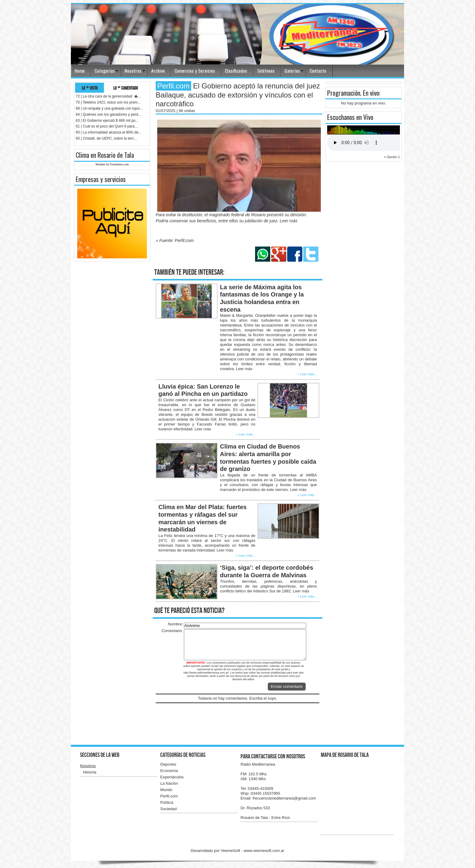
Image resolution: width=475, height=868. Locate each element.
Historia (90, 772)
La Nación (169, 783)
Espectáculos (172, 777)
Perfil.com (169, 796)
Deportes (168, 764)
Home (80, 71)
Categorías (105, 71)
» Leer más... (307, 374)
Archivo (158, 71)
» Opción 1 (392, 157)
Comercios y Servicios (195, 71)
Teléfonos (266, 71)
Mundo (166, 790)
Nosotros (133, 71)
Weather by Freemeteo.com (112, 164)
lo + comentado (126, 88)
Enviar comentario (287, 686)
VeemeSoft (231, 851)
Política (167, 802)
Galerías (292, 71)
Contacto (318, 71)
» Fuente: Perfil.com (175, 240)
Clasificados (236, 71)
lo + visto (90, 88)
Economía (169, 771)
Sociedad (168, 809)
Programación (344, 93)
